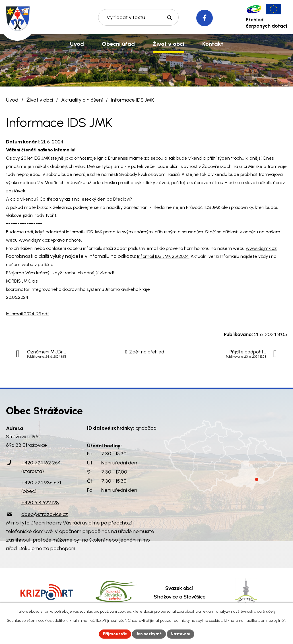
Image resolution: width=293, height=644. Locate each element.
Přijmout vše (115, 634)
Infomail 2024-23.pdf (28, 314)
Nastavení (180, 634)
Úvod (12, 100)
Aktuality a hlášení (82, 100)
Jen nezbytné (149, 634)
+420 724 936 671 (41, 483)
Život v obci (40, 100)
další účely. (267, 611)
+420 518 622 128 (40, 503)
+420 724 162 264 (41, 463)
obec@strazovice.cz (45, 514)
